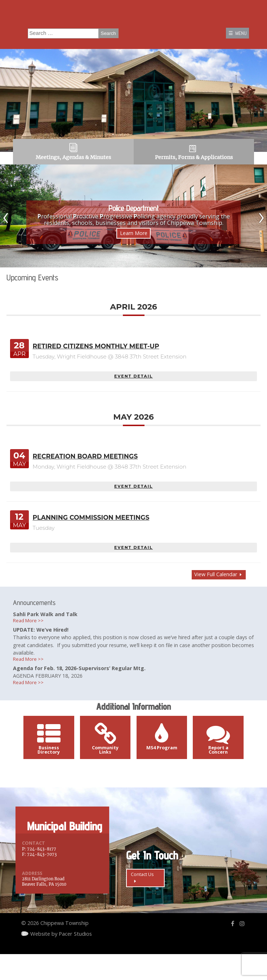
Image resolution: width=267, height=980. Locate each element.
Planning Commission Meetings (93, 529)
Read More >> (31, 634)
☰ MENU (236, 34)
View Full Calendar (215, 586)
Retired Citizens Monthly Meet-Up (98, 357)
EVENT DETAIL (133, 387)
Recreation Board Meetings (87, 467)
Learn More (133, 242)
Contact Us (147, 904)
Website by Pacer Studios (61, 958)
